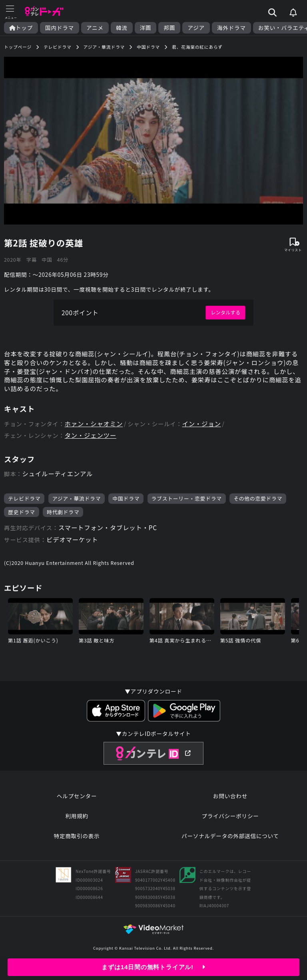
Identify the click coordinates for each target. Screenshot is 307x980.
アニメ (95, 28)
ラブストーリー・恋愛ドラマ (187, 503)
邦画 (169, 28)
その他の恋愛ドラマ (259, 503)
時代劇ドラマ (63, 517)
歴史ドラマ (22, 517)
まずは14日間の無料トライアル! (154, 967)
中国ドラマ (126, 503)
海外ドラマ (231, 28)
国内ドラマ (60, 28)
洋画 (146, 28)
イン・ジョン (205, 427)
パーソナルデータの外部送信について (230, 844)
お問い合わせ (230, 804)
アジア (196, 28)
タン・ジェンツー (92, 439)
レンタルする (225, 314)
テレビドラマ (24, 503)
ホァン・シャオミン (95, 427)
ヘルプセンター (77, 804)
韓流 (122, 28)
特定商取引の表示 (77, 844)
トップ (21, 28)
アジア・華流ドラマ (77, 503)
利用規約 (77, 824)
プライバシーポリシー (230, 824)
